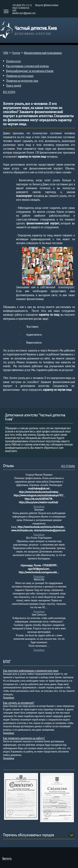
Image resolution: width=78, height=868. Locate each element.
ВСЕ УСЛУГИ (9, 92)
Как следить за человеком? (19, 703)
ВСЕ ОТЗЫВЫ (68, 466)
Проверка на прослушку (20, 76)
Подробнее (39, 507)
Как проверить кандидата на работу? (24, 738)
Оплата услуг (14, 61)
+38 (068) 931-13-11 (22, 5)
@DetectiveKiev (51, 5)
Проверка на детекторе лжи (22, 81)
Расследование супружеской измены (27, 66)
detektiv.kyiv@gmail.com (24, 13)
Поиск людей (14, 85)
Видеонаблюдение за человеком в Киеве (30, 71)
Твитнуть (7, 858)
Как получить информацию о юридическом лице (31, 670)
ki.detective (24, 8)
